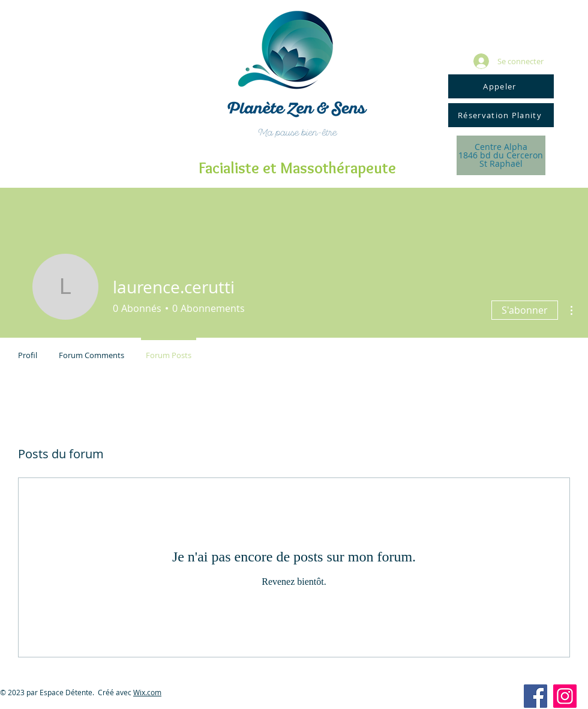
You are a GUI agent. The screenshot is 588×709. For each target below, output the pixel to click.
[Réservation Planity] (501, 115)
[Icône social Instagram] (565, 696)
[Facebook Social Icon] (535, 696)
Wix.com (147, 692)
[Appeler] (501, 86)
